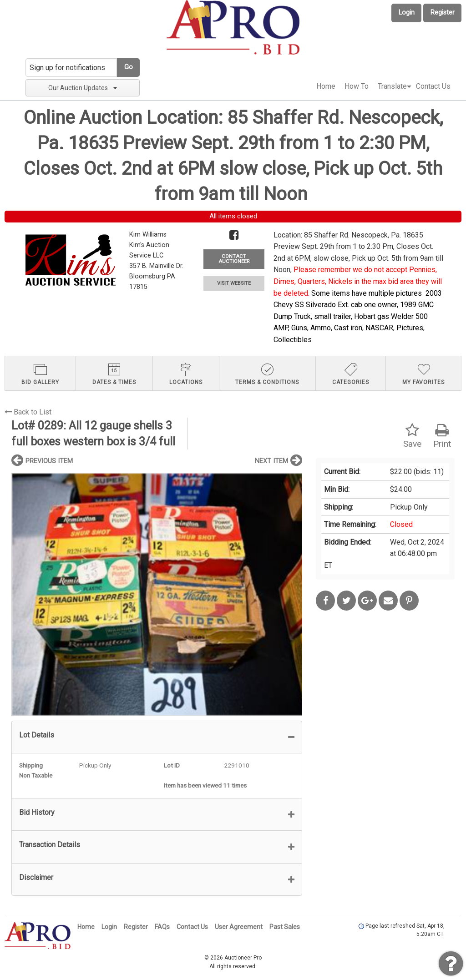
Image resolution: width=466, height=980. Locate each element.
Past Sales (285, 927)
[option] (157, 594)
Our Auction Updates (83, 88)
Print (442, 436)
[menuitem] (326, 86)
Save (412, 436)
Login (407, 13)
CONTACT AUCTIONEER (234, 259)
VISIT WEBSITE (234, 283)
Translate (392, 86)
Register (443, 13)
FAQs (162, 927)
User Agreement (239, 927)
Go (129, 67)
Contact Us (433, 86)
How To (357, 86)
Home (326, 86)
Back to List (28, 412)
